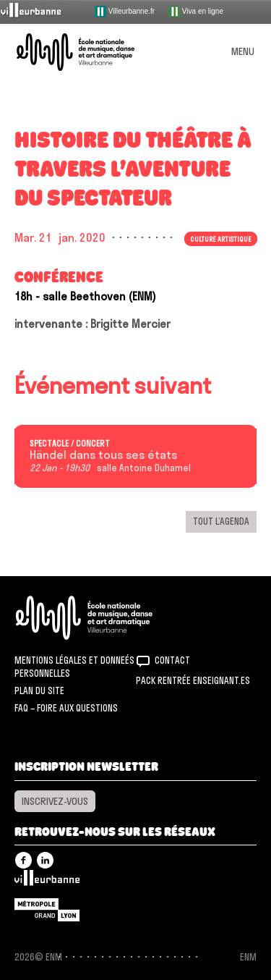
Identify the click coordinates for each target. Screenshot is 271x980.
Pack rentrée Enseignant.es (193, 680)
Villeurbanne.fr (125, 12)
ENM (103, 618)
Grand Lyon (47, 910)
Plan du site (39, 690)
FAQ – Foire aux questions (66, 708)
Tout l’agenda (221, 521)
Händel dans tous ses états (103, 455)
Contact (172, 660)
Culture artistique (221, 239)
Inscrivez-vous (55, 801)
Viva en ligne (196, 12)
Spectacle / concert (70, 444)
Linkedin (45, 860)
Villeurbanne (47, 882)
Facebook (23, 860)
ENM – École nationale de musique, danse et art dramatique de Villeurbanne (93, 52)
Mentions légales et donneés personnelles (74, 667)
